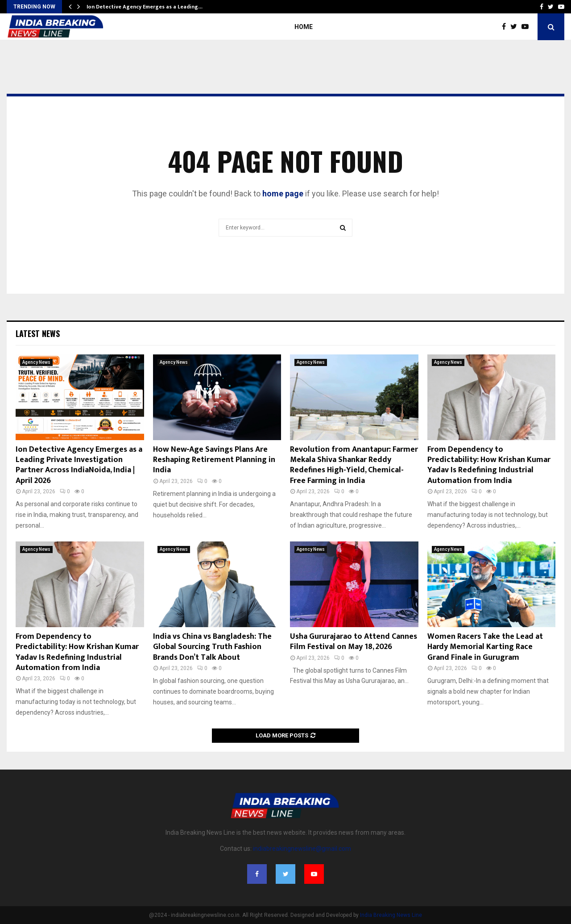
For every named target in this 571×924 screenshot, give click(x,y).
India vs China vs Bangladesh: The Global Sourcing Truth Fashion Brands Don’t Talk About (212, 647)
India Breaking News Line (391, 915)
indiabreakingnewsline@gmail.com (302, 849)
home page (283, 194)
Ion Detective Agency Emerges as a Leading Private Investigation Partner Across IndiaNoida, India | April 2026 (79, 465)
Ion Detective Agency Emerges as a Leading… (145, 7)
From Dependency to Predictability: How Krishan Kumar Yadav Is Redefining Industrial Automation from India (489, 465)
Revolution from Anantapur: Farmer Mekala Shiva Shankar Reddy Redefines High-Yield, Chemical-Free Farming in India (354, 465)
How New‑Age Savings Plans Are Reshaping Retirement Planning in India (214, 460)
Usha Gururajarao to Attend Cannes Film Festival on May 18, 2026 (354, 642)
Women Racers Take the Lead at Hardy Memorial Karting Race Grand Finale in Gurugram (485, 647)
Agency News (36, 362)
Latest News (38, 333)
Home (304, 27)
